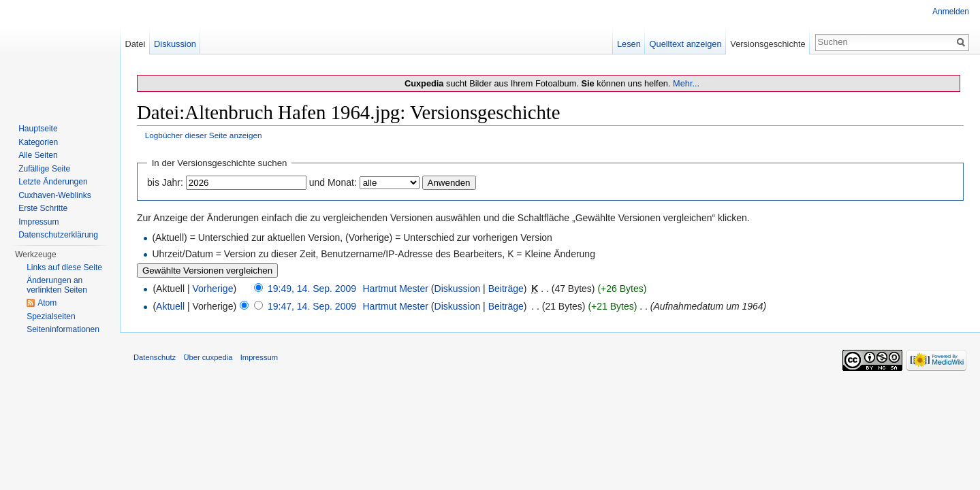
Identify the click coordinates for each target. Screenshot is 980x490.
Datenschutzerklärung (58, 235)
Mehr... (686, 83)
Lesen (629, 44)
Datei (135, 44)
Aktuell (170, 306)
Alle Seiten (38, 155)
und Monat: (333, 182)
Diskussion (458, 289)
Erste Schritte (43, 208)
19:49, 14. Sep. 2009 (312, 289)
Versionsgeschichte (768, 44)
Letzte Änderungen (53, 182)
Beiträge (506, 289)
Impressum (38, 222)
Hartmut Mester (395, 289)
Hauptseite (38, 129)
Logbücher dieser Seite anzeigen (204, 135)
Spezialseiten (51, 316)
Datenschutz (155, 357)
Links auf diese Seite (64, 267)
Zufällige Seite (44, 169)
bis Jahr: (165, 182)
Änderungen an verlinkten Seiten (57, 285)
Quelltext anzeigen (686, 44)
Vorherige (213, 289)
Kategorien (38, 142)
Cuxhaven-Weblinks (55, 195)
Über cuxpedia (208, 357)
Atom (47, 303)
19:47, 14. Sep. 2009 (312, 306)
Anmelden (951, 12)
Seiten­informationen (63, 329)
